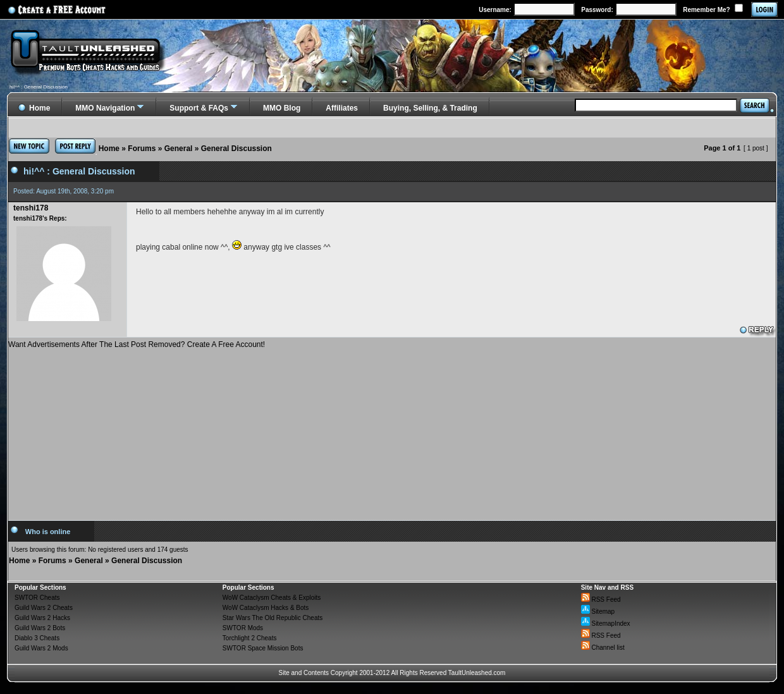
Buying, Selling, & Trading (430, 108)
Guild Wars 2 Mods (41, 648)
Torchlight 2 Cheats (250, 638)
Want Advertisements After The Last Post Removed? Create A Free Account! (137, 344)
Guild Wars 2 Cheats (44, 608)
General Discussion (236, 149)
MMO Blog (282, 108)
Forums (142, 149)
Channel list (603, 648)
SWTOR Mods (243, 628)
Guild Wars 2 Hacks (42, 618)
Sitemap (598, 612)
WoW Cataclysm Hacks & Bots (266, 608)
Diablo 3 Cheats (37, 638)
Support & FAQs (199, 108)
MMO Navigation (105, 108)
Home (109, 149)
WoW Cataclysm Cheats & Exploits (272, 598)
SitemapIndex (606, 624)
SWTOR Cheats (37, 598)
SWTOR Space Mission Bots (263, 648)
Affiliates (342, 108)
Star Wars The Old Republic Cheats (273, 618)
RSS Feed (601, 600)
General (179, 149)
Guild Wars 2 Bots (40, 628)
